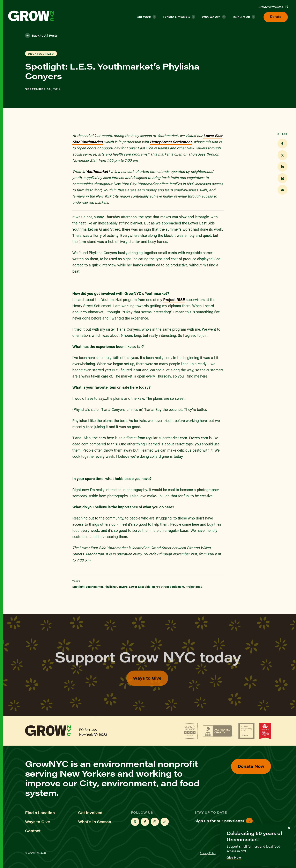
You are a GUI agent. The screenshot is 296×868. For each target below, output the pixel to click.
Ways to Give (147, 687)
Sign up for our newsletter (224, 821)
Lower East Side (140, 587)
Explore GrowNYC (176, 17)
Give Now (234, 857)
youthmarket (94, 587)
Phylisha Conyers (116, 587)
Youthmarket (97, 171)
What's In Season (95, 822)
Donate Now (251, 766)
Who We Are (211, 17)
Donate (276, 17)
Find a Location (40, 813)
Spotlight (78, 587)
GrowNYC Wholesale (273, 7)
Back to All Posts (41, 35)
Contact (33, 831)
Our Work (144, 17)
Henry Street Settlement (171, 142)
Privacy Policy (208, 853)
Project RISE (174, 300)
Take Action (241, 17)
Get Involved (90, 813)
